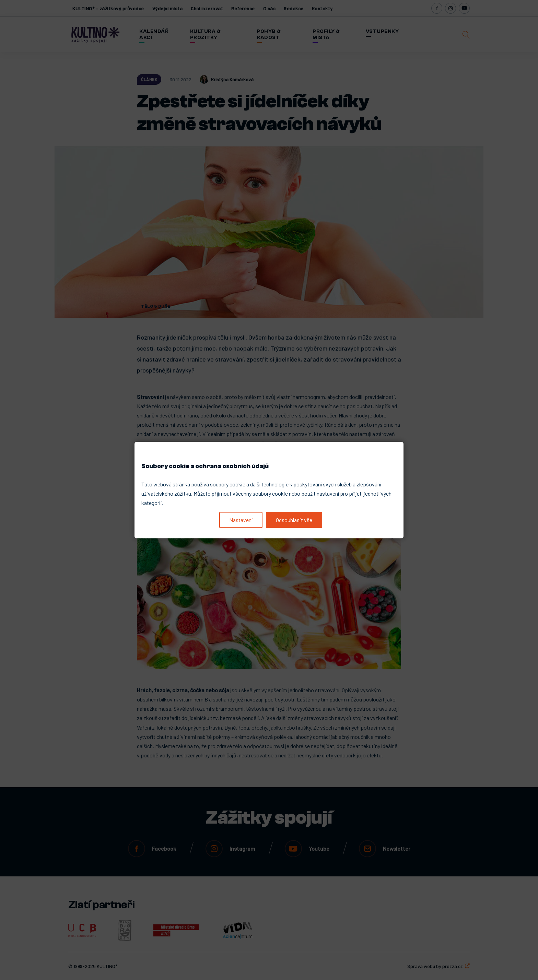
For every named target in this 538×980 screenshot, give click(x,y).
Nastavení (241, 520)
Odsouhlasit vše (294, 520)
